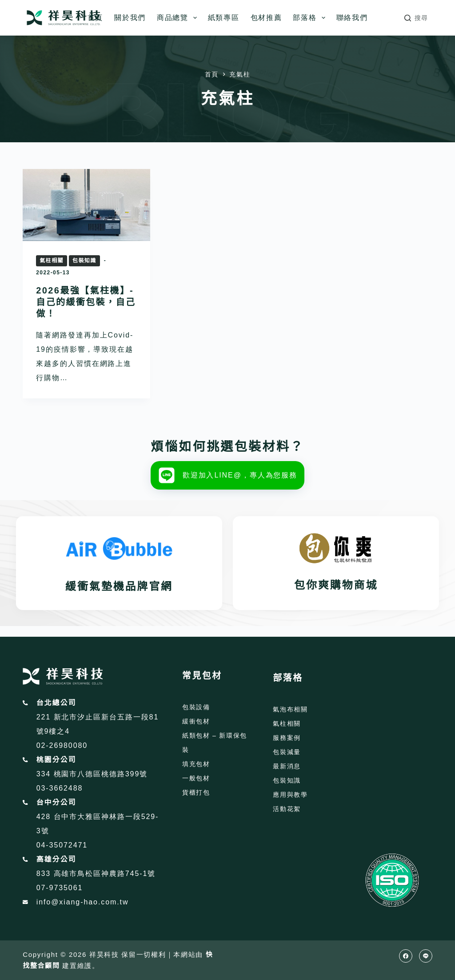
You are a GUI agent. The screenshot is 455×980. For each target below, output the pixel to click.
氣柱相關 (52, 261)
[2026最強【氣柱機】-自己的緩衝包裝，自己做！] (86, 205)
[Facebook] (406, 956)
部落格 (311, 18)
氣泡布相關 (290, 709)
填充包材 (196, 764)
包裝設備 (196, 707)
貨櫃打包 (196, 792)
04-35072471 (62, 845)
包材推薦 (266, 18)
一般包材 (196, 778)
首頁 (95, 18)
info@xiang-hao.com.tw (83, 902)
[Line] (426, 956)
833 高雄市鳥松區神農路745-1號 (96, 874)
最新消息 (287, 766)
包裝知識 (84, 261)
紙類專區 (224, 18)
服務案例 (287, 738)
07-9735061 (60, 888)
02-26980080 (62, 745)
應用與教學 (290, 795)
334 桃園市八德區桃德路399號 (92, 774)
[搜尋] (416, 18)
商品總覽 (179, 18)
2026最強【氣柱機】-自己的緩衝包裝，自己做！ (86, 302)
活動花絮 (287, 809)
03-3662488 (60, 788)
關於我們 (130, 18)
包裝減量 (287, 752)
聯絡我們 (352, 18)
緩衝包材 (196, 721)
